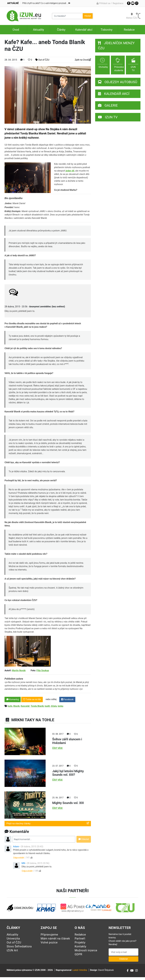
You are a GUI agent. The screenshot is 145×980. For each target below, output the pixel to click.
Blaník (16, 706)
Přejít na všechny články (48, 823)
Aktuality (38, 30)
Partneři (80, 938)
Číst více (57, 748)
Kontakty (80, 946)
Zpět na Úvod (83, 60)
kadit (47, 706)
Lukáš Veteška (80, 970)
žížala (54, 706)
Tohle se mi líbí (32, 699)
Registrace (118, 3)
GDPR (78, 954)
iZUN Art (12, 950)
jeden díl (70, 171)
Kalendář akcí (84, 30)
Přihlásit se (103, 3)
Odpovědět (19, 858)
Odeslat (84, 839)
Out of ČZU (42, 60)
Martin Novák (19, 670)
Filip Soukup (43, 670)
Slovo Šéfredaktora (19, 946)
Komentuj (13, 699)
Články (61, 30)
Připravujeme (49, 935)
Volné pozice (49, 942)
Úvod (16, 30)
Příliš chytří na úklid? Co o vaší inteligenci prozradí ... (46, 3)
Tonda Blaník (37, 706)
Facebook (67, 699)
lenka (61, 706)
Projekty (80, 942)
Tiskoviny (106, 30)
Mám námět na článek (55, 938)
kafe (10, 706)
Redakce (129, 30)
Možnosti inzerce (86, 950)
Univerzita (13, 938)
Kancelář (25, 706)
